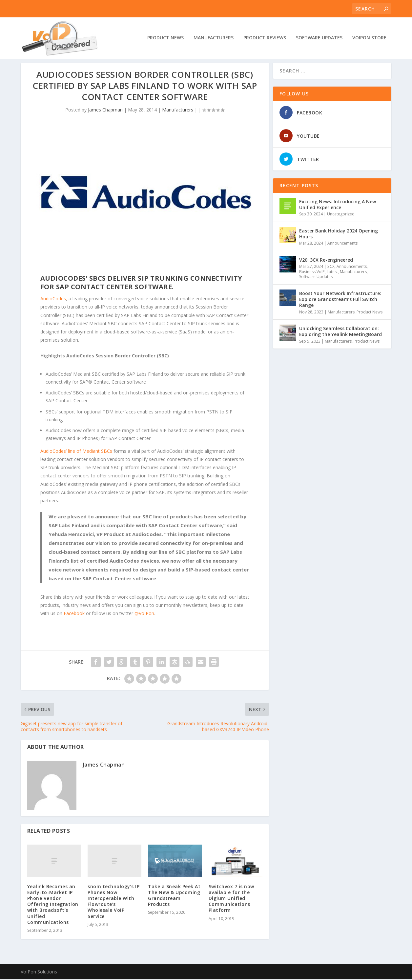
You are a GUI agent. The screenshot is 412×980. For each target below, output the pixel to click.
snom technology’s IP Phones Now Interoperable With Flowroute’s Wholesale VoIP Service (113, 902)
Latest (332, 272)
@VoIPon (144, 614)
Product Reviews (265, 39)
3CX (331, 267)
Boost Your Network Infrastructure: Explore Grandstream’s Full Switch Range (340, 300)
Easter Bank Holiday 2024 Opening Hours (339, 234)
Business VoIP (312, 272)
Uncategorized (341, 215)
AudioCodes (53, 299)
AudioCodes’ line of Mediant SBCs (77, 452)
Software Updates (319, 39)
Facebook (74, 614)
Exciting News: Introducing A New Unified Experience (338, 205)
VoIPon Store (369, 39)
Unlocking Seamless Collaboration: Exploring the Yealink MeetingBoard (340, 332)
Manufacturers (214, 39)
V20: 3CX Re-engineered (326, 260)
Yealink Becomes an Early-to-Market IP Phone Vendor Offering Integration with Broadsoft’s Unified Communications (53, 905)
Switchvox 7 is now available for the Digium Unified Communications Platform (231, 899)
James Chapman (105, 110)
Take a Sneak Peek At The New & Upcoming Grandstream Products (174, 896)
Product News (165, 39)
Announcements (342, 244)
